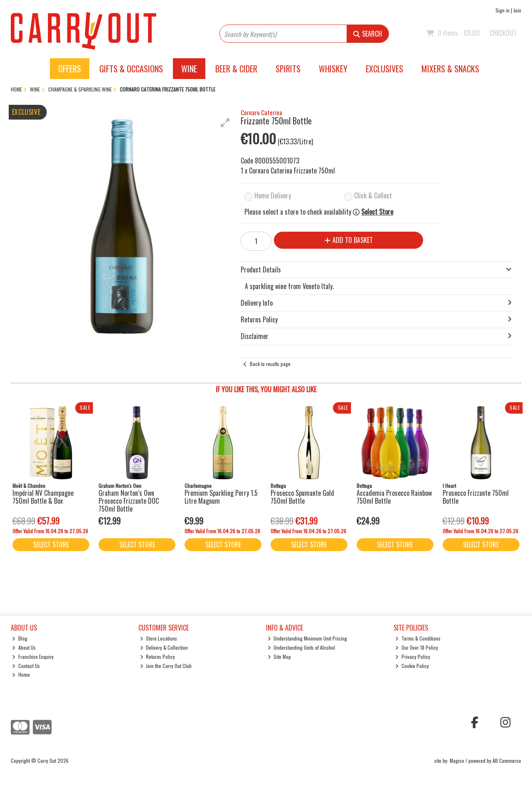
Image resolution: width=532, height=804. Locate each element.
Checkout (503, 33)
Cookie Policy (412, 666)
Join (517, 10)
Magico (457, 761)
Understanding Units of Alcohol (302, 647)
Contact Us (26, 666)
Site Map (280, 657)
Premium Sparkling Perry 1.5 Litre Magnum (221, 497)
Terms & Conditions (418, 638)
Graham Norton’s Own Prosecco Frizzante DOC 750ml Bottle (129, 501)
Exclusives (384, 69)
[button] (225, 123)
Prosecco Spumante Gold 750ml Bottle (302, 497)
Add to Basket (349, 240)
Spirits (288, 69)
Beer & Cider (236, 69)
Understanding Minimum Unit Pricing (308, 638)
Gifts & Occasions (131, 69)
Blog (20, 638)
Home (21, 674)
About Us (24, 647)
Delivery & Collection (164, 647)
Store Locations (159, 638)
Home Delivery (273, 195)
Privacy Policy (413, 657)
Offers (70, 69)
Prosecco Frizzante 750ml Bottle (476, 497)
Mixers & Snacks (450, 69)
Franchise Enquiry (33, 657)
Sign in (502, 10)
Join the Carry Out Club (166, 666)
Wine (189, 69)
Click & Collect (373, 195)
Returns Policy (158, 657)
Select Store (377, 212)
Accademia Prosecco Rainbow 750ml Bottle (394, 497)
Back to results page (270, 364)
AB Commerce (507, 761)
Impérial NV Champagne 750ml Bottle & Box (43, 497)
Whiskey (333, 69)
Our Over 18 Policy (417, 647)
